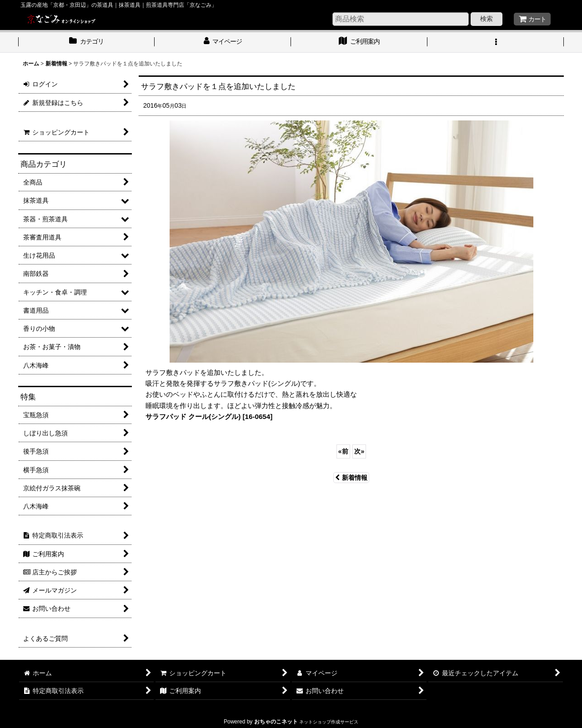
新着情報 (351, 478)
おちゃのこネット (276, 722)
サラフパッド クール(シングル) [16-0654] (209, 416)
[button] (496, 42)
